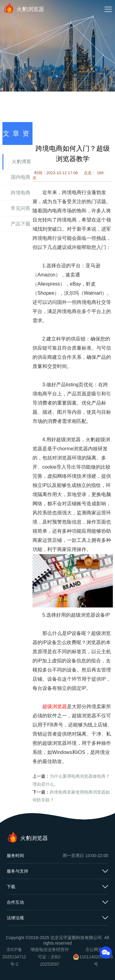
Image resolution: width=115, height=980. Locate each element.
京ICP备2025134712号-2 (14, 957)
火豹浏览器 (24, 8)
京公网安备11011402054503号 (96, 957)
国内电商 (21, 177)
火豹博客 (21, 162)
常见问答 (21, 208)
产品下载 (21, 224)
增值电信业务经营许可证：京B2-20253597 (50, 957)
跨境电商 (21, 193)
